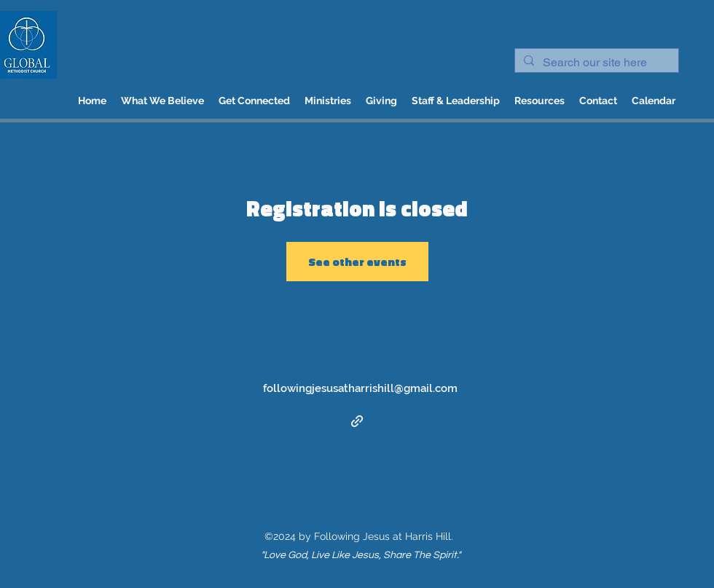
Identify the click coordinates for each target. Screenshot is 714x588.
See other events (357, 262)
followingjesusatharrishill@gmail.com (360, 388)
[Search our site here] (595, 63)
